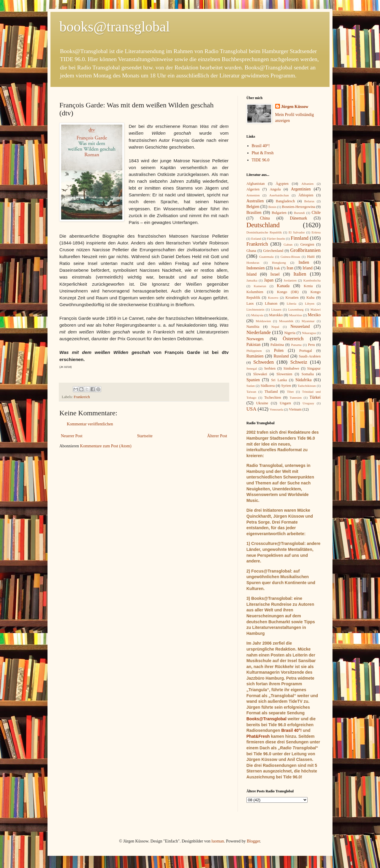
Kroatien (292, 298)
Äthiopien (306, 195)
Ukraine (262, 403)
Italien (300, 274)
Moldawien (263, 321)
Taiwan (251, 392)
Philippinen (254, 351)
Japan (269, 280)
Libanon (271, 303)
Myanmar (308, 321)
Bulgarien (279, 213)
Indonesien (255, 268)
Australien (255, 201)
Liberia (292, 303)
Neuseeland (300, 326)
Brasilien (254, 213)
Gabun (288, 244)
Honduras (253, 263)
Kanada (283, 286)
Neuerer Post (72, 436)
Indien (304, 262)
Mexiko (314, 315)
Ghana (251, 251)
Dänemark (298, 218)
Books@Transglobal (266, 719)
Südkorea (268, 386)
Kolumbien (255, 292)
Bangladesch (285, 201)
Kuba (310, 298)
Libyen (310, 303)
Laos (250, 303)
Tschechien (273, 398)
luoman (218, 841)
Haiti (311, 257)
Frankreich (82, 397)
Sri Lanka (279, 380)
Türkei (315, 397)
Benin (272, 207)
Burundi (299, 213)
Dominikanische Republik (264, 232)
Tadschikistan (307, 386)
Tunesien (296, 398)
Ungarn (285, 403)
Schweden (263, 362)
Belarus (309, 201)
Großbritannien (305, 250)
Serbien (270, 368)
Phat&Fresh (258, 736)
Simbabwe (291, 368)
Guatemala (266, 257)
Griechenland (273, 251)
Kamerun (260, 286)
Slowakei (260, 374)
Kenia (308, 286)
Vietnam (295, 409)
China (265, 218)
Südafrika (303, 380)
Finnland (300, 238)
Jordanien (290, 280)
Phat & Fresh (263, 153)
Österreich (293, 339)
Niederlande (259, 332)
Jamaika (252, 280)
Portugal (306, 351)
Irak (277, 268)
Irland (307, 268)
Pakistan (253, 345)
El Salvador (297, 232)
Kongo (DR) (288, 292)
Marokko (276, 315)
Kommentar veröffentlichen (90, 424)
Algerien (253, 189)
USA (251, 409)
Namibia (253, 327)
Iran (290, 268)
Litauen (276, 309)
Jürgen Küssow (295, 107)
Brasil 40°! (261, 146)
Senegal (252, 368)
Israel (275, 274)
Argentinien (301, 189)
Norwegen (255, 339)
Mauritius (296, 315)
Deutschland (263, 225)
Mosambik (286, 321)
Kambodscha (312, 280)
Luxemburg (296, 309)
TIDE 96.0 (261, 160)
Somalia (308, 374)
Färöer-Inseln (276, 239)
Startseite (145, 436)
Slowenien (284, 374)
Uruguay (308, 403)
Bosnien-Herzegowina (299, 207)
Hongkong (279, 263)
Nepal (275, 327)
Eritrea (316, 232)
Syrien (286, 386)
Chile (316, 213)
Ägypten (282, 184)
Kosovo (273, 298)
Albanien (307, 184)
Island (251, 274)
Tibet (290, 392)
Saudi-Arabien (310, 356)
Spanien (253, 380)
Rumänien (255, 356)
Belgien (253, 207)
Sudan (251, 386)
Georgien (307, 244)
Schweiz (299, 362)
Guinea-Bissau (290, 257)
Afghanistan (256, 184)
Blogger (253, 841)
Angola (275, 189)
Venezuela (276, 409)
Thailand (271, 392)
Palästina (277, 345)
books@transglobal (115, 27)
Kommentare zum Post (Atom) (106, 446)
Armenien (253, 195)
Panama (296, 345)
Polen (279, 350)
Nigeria (290, 333)
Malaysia (257, 315)
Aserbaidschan (279, 195)
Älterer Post (217, 436)
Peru (312, 345)
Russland (281, 356)
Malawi (316, 309)
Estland (256, 239)
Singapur (314, 368)
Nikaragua (309, 333)
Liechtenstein (255, 309)
